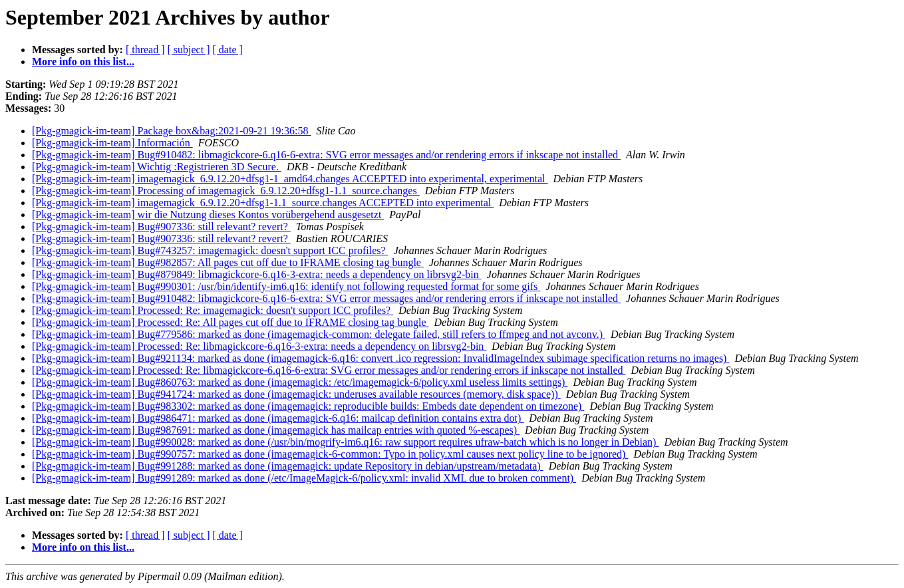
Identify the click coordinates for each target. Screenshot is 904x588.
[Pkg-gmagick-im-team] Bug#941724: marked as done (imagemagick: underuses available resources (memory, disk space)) (296, 394)
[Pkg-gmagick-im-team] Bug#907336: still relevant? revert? (161, 226)
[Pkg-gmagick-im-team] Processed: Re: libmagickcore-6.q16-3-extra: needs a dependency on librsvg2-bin (259, 346)
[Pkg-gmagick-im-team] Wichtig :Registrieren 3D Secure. (157, 167)
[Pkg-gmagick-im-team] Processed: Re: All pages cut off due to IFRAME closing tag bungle (230, 322)
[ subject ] (189, 50)
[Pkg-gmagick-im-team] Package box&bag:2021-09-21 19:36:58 (171, 131)
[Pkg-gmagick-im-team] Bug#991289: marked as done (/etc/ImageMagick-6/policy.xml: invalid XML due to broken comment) (304, 478)
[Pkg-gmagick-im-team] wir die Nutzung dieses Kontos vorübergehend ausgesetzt (208, 215)
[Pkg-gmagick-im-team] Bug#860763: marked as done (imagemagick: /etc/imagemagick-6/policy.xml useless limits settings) (300, 382)
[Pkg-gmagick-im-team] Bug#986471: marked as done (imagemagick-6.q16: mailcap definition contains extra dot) (278, 418)
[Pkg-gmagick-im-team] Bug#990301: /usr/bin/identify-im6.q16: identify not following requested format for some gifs (286, 286)
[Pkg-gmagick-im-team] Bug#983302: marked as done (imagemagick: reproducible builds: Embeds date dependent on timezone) (308, 406)
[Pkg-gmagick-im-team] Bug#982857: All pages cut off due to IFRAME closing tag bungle (228, 262)
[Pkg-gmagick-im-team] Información (112, 143)
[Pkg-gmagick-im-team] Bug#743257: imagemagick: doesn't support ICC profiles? (210, 250)
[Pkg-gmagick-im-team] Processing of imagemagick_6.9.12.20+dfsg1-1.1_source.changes (226, 191)
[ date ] (228, 50)
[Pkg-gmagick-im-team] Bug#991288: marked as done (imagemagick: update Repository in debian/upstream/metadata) (288, 466)
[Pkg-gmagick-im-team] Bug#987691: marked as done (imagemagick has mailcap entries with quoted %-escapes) (276, 430)
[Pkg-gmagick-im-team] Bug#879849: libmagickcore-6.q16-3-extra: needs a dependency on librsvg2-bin (257, 274)
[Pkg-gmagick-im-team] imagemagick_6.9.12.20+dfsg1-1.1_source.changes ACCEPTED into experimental (263, 203)
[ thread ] (145, 50)
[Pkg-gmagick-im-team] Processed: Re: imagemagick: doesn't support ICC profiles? (213, 310)
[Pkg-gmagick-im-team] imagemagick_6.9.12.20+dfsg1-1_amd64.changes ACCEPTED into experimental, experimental (290, 179)
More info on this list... (83, 62)
